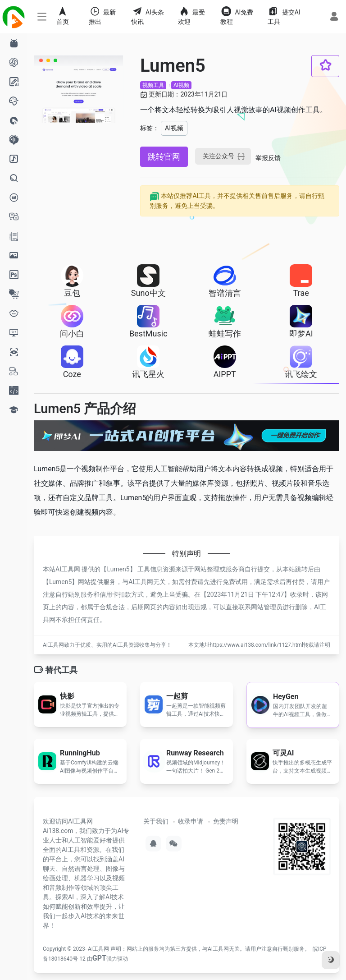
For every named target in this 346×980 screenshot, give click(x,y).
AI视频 (181, 85)
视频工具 (153, 85)
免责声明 (226, 821)
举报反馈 (268, 158)
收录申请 (191, 821)
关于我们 (156, 821)
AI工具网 (98, 949)
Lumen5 (118, 569)
